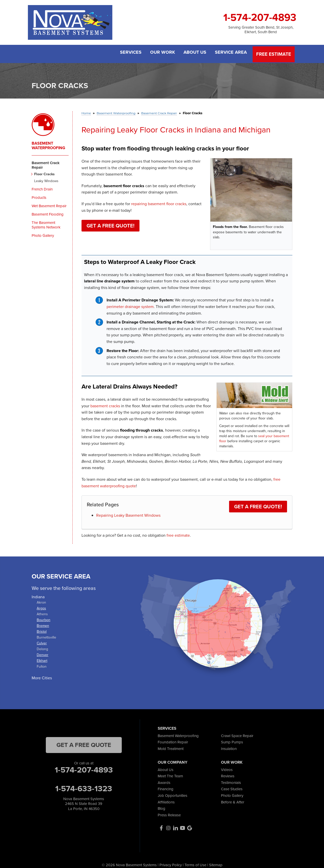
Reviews (228, 774)
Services (127, 53)
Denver (43, 653)
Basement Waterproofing (48, 144)
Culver (42, 642)
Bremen (43, 624)
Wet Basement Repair (49, 204)
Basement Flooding (48, 213)
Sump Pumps (232, 740)
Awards (164, 781)
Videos (227, 768)
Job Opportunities (173, 794)
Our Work (160, 53)
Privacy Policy (171, 863)
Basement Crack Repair (46, 163)
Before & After (233, 800)
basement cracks (105, 404)
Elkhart (42, 659)
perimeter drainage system (130, 305)
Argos (41, 607)
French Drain (42, 187)
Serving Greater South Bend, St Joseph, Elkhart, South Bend (261, 30)
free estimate (178, 533)
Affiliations (166, 800)
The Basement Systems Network (46, 223)
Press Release (169, 813)
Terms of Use (195, 863)
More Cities (42, 676)
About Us (194, 53)
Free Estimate (274, 53)
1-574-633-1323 (84, 787)
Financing (166, 787)
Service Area (231, 53)
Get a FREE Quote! (110, 224)
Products (39, 196)
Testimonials (231, 781)
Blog (161, 807)
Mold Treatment (171, 747)
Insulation (229, 747)
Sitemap (216, 863)
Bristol (42, 630)
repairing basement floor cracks (159, 202)
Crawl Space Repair (237, 734)
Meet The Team (170, 774)
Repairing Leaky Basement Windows (128, 513)
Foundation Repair (173, 740)
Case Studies (232, 787)
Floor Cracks (44, 173)
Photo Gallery (43, 234)
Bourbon (44, 618)
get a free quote (84, 743)
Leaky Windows (46, 179)
